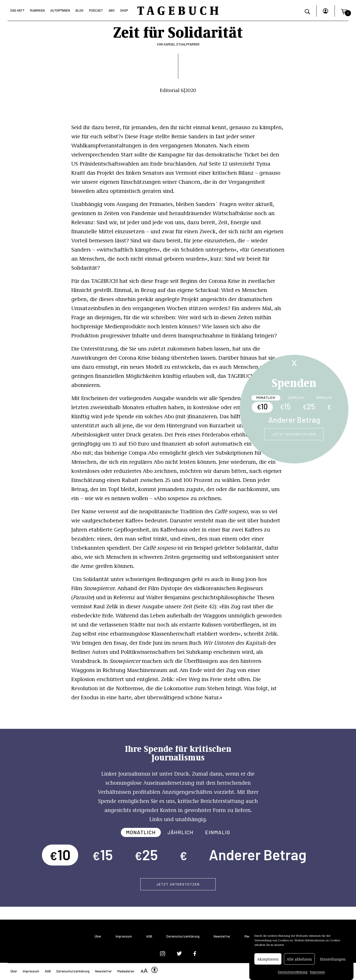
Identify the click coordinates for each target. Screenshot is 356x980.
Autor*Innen (60, 10)
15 (285, 406)
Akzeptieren (268, 960)
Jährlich (296, 398)
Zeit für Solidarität (178, 31)
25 (309, 406)
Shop (124, 10)
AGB (149, 936)
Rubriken (37, 10)
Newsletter (222, 936)
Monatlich (266, 398)
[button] (344, 11)
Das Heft (17, 10)
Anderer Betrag (294, 420)
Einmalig (324, 398)
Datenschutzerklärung (293, 972)
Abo (112, 10)
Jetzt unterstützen (294, 434)
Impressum (317, 972)
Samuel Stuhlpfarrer (182, 44)
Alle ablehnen (299, 960)
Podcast (96, 10)
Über (98, 936)
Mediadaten (126, 971)
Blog (80, 10)
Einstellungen (333, 960)
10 (262, 406)
